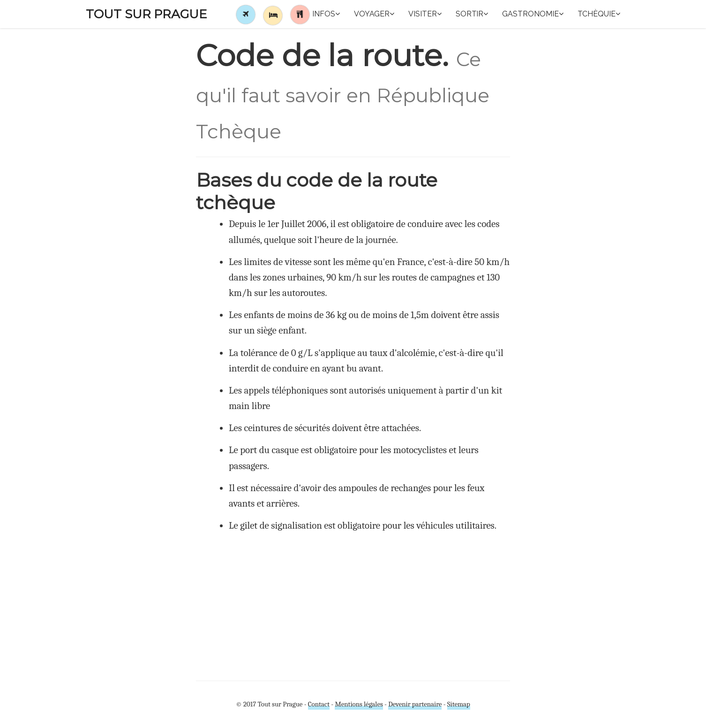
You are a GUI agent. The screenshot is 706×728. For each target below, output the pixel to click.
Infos (326, 14)
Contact (319, 704)
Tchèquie (599, 14)
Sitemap (459, 704)
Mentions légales (359, 704)
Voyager (374, 14)
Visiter (425, 14)
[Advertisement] (353, 606)
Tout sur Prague (146, 14)
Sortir (472, 14)
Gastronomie (533, 14)
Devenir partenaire (415, 704)
